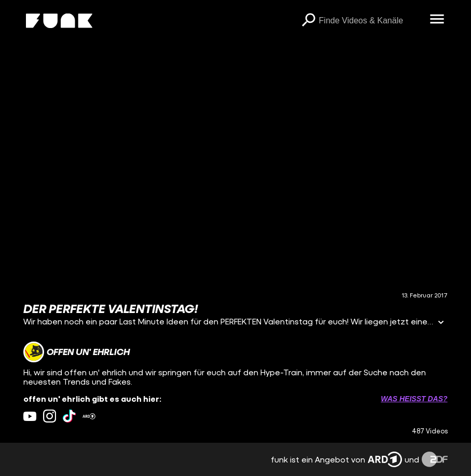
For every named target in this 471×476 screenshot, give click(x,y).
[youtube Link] (30, 416)
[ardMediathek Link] (89, 416)
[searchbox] (371, 21)
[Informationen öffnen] (441, 323)
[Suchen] (309, 21)
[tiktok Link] (69, 416)
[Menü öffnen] (437, 20)
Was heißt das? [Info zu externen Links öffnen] (414, 399)
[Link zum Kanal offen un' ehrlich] (77, 352)
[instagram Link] (50, 416)
